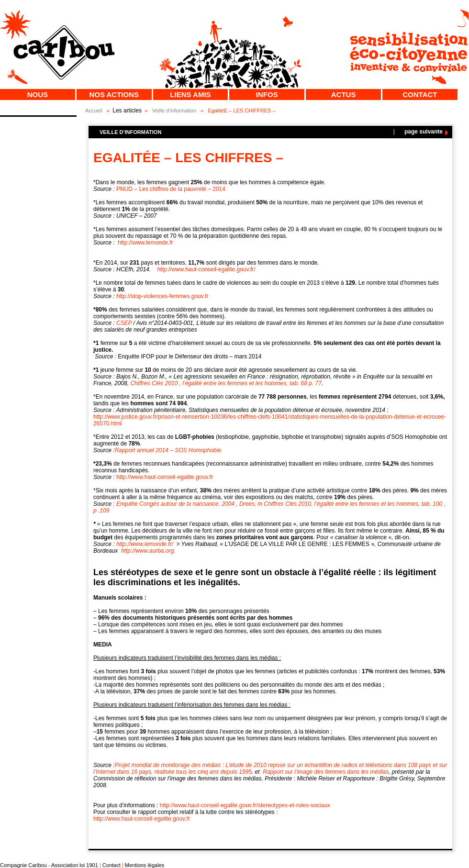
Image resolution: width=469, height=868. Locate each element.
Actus (344, 95)
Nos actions (114, 95)
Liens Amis (190, 95)
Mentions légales (145, 865)
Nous (38, 95)
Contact (420, 95)
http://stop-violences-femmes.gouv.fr (162, 296)
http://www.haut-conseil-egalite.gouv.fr (165, 477)
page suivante (424, 132)
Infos (267, 95)
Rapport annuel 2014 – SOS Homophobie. (170, 450)
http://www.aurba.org (148, 551)
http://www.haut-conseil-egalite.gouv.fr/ (206, 269)
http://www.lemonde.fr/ (145, 544)
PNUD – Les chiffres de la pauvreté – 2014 (171, 189)
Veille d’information (174, 111)
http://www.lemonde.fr (145, 243)
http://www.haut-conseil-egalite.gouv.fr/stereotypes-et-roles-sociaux (244, 805)
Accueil (94, 111)
